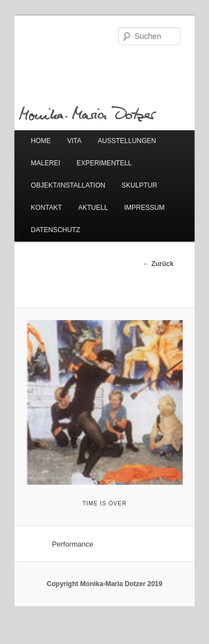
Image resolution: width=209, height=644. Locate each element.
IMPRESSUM (145, 208)
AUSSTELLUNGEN (127, 141)
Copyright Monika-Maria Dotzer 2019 (104, 584)
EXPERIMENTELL (104, 163)
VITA (74, 141)
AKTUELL (93, 208)
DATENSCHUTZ (55, 230)
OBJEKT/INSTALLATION (68, 185)
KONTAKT (46, 208)
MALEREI (45, 163)
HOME (41, 141)
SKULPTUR (139, 185)
